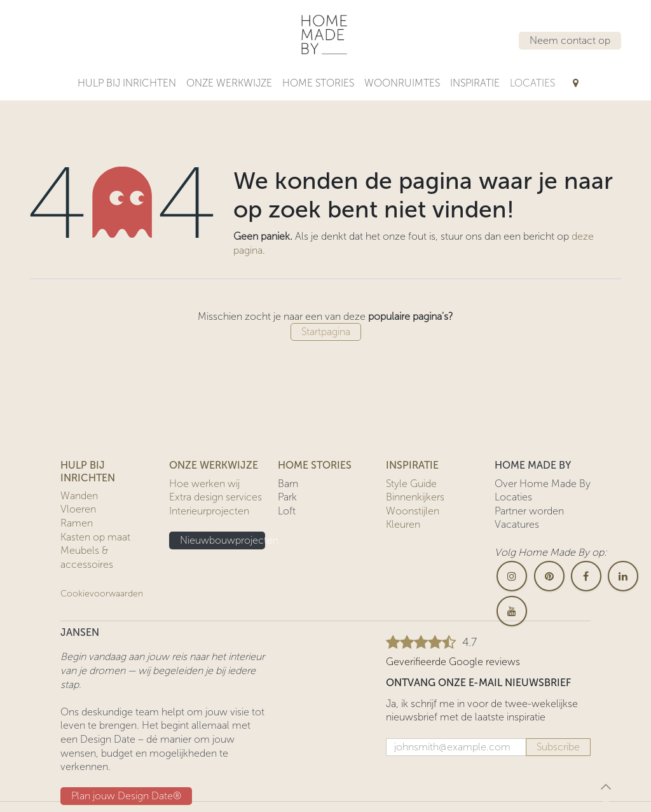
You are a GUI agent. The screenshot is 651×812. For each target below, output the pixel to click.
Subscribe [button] (558, 747)
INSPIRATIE (412, 465)
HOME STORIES (315, 465)
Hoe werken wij (204, 484)
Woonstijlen (413, 511)
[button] (606, 787)
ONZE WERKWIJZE (214, 465)
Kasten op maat (95, 537)
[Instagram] (512, 576)
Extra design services (216, 497)
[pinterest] (549, 576)
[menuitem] (127, 83)
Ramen (77, 523)
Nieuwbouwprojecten (223, 540)
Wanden (79, 496)
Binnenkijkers (415, 497)
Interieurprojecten (209, 511)
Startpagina (326, 332)
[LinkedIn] (623, 576)
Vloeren (78, 509)
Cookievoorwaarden (102, 594)
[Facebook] (586, 576)
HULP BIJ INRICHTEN (88, 471)
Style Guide (411, 484)
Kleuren (403, 524)
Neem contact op (570, 40)
